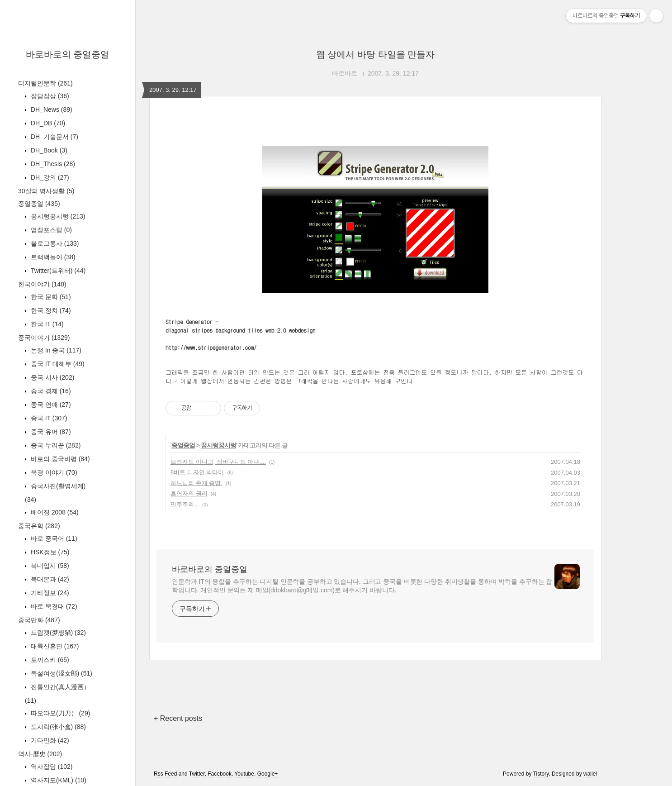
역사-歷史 (40, 754)
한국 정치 (50, 310)
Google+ (268, 774)
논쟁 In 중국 (55, 350)
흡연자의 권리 (189, 493)
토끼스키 (49, 660)
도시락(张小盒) (57, 727)
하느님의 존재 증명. (196, 483)
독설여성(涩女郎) (61, 673)
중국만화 (39, 620)
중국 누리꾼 (55, 445)
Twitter (197, 774)
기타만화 (49, 740)
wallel (590, 774)
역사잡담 (51, 767)
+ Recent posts (178, 718)
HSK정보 (49, 552)
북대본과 (49, 579)
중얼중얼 (39, 204)
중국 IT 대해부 (57, 364)
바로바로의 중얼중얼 (68, 54)
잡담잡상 (49, 96)
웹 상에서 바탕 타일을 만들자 (375, 54)
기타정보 (49, 593)
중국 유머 (50, 432)
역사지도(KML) (58, 780)
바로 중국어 (53, 538)
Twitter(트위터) (57, 271)
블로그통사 (54, 243)
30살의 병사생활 (46, 191)
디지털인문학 (45, 83)
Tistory (541, 774)
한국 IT (46, 324)
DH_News (51, 110)
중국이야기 (44, 338)
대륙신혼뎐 (54, 646)
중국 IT (48, 418)
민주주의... (185, 504)
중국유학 (39, 526)
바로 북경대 (53, 606)
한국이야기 (42, 284)
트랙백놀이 (52, 257)
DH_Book (48, 150)
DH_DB (47, 123)
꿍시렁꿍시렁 (57, 216)
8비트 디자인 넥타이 (197, 472)
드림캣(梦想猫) (57, 633)
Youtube (244, 774)
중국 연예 (50, 405)
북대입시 (49, 566)
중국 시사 (52, 377)
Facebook (220, 774)
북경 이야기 (53, 472)
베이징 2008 (54, 512)
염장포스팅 (50, 230)
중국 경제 (50, 391)
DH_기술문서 (54, 137)
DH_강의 (49, 177)
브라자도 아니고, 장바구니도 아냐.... (218, 462)
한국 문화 (50, 297)
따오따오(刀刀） (59, 713)
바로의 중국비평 (59, 459)
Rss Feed (165, 774)
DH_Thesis (52, 164)
